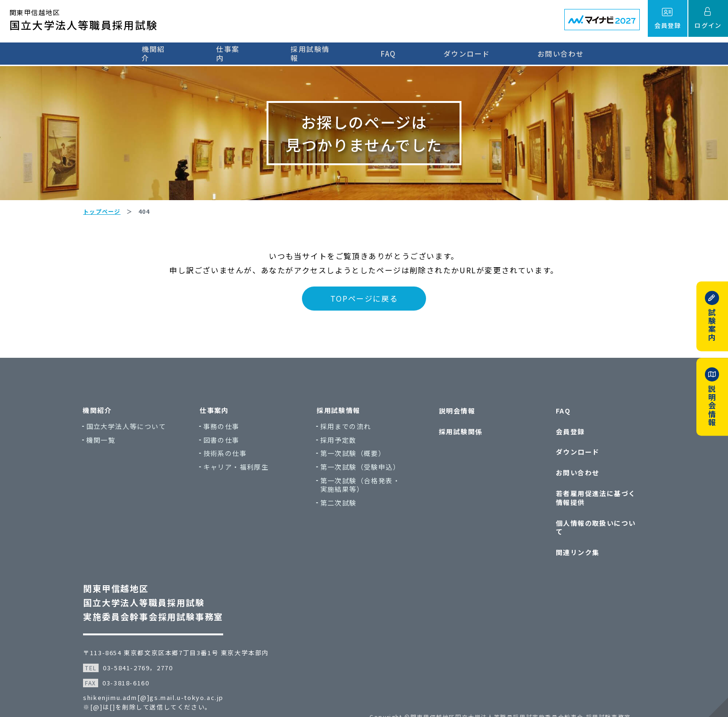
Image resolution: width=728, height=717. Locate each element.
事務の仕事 (226, 434)
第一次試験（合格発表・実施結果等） (364, 492)
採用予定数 (343, 447)
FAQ (396, 53)
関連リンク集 (576, 535)
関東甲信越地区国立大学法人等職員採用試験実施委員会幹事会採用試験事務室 (156, 584)
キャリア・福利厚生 (240, 474)
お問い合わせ (567, 53)
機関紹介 (153, 53)
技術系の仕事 (229, 460)
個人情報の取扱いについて (598, 517)
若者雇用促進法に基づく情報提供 (598, 494)
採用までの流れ (350, 434)
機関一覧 (105, 447)
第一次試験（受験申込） (364, 474)
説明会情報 (455, 417)
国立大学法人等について (130, 434)
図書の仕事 (226, 447)
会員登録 (569, 435)
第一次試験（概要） (357, 460)
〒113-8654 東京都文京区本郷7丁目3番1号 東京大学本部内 (179, 634)
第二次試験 (343, 510)
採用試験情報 (317, 53)
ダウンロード (473, 53)
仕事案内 (231, 53)
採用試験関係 (459, 435)
